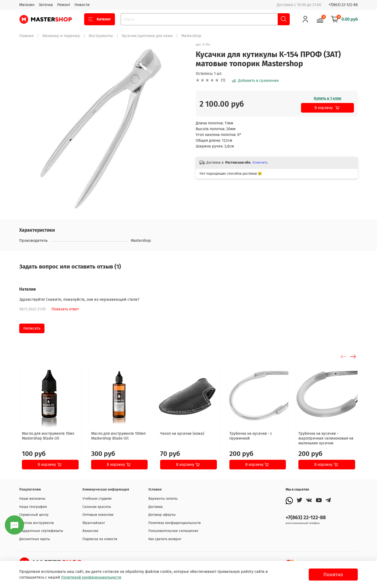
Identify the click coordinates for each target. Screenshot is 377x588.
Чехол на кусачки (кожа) (182, 433)
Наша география (33, 507)
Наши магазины (32, 499)
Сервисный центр (34, 515)
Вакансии (90, 531)
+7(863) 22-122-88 (343, 5)
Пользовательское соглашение (173, 531)
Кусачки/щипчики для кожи (147, 36)
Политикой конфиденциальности (91, 577)
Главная (26, 36)
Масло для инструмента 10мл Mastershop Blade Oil (48, 436)
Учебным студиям (97, 499)
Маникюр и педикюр (61, 36)
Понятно (333, 575)
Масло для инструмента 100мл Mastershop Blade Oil (118, 436)
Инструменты (101, 36)
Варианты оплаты (163, 499)
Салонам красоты (97, 507)
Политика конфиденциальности (175, 523)
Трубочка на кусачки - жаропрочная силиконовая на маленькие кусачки (326, 438)
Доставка (156, 507)
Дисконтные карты (35, 539)
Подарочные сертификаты (41, 531)
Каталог (100, 19)
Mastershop (191, 36)
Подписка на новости (100, 539)
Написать (32, 328)
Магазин (27, 5)
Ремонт (64, 5)
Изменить (260, 163)
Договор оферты (162, 515)
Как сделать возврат (165, 539)
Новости (82, 5)
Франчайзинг (94, 523)
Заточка (46, 5)
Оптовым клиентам (98, 515)
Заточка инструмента (37, 523)
